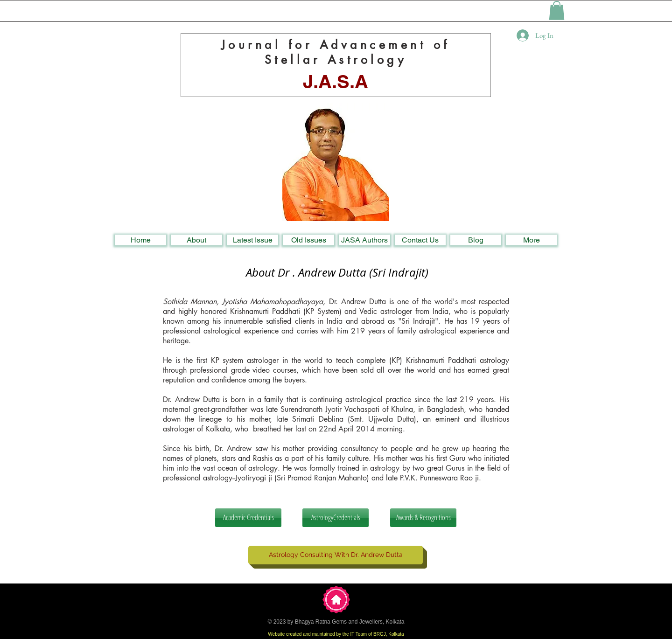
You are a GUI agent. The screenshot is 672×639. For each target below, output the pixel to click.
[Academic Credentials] (248, 518)
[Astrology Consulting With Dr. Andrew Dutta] (336, 555)
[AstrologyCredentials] (336, 518)
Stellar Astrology (336, 60)
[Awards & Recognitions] (423, 518)
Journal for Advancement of (336, 45)
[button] (557, 10)
